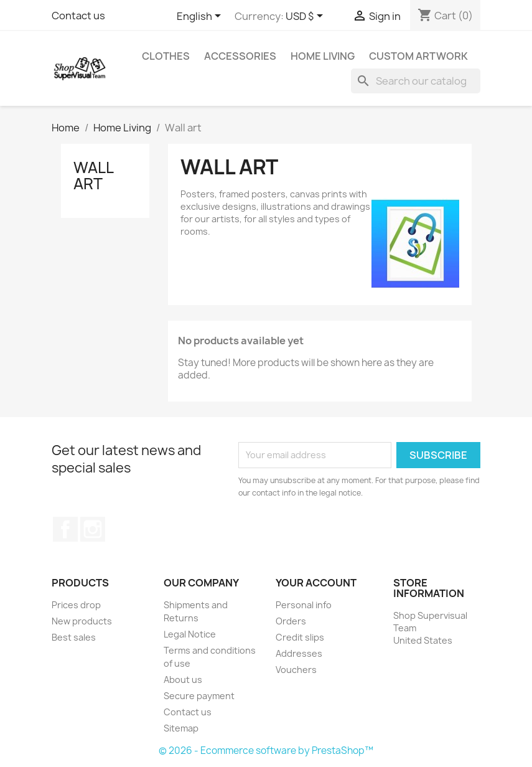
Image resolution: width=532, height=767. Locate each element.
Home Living (323, 56)
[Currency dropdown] (306, 17)
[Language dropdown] (201, 17)
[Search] (416, 81)
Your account (316, 583)
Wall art (93, 176)
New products (82, 621)
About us (183, 680)
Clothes (166, 56)
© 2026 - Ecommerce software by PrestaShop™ (266, 751)
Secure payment (199, 696)
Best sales (74, 637)
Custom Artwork (418, 56)
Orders (291, 621)
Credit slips (300, 637)
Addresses (299, 653)
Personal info (304, 605)
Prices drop (76, 605)
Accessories (240, 56)
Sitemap (181, 728)
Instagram (93, 529)
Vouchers (296, 670)
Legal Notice (190, 634)
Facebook (65, 529)
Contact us (78, 16)
